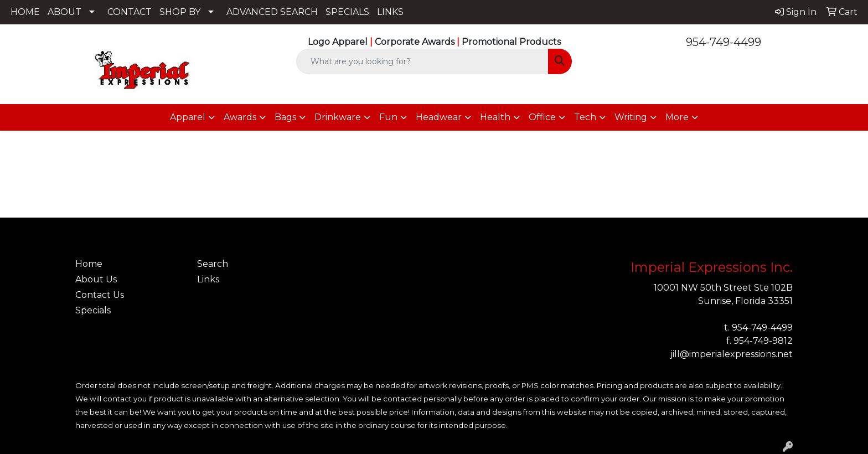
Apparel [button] (188, 117)
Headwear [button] (439, 117)
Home (89, 264)
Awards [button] (240, 117)
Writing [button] (631, 117)
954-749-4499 (724, 42)
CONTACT (130, 12)
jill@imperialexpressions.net (732, 354)
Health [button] (495, 117)
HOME (25, 12)
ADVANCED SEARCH (272, 12)
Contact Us (100, 295)
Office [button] (542, 117)
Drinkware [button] (338, 117)
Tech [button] (585, 117)
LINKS (390, 12)
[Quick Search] (423, 61)
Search (213, 264)
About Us (96, 279)
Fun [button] (388, 117)
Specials (93, 310)
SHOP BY (180, 12)
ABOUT (64, 12)
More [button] (677, 117)
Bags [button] (285, 117)
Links (208, 279)
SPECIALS (347, 12)
